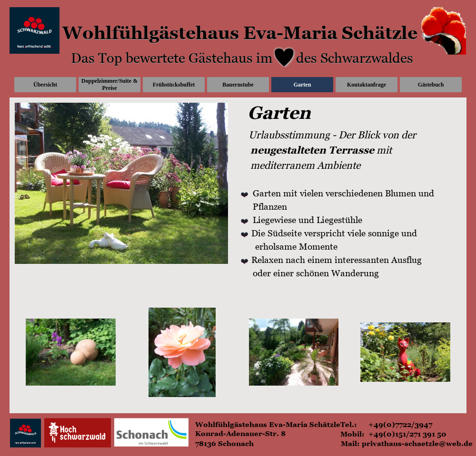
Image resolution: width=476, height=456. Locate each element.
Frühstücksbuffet (174, 85)
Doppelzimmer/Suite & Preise (109, 84)
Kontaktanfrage (367, 85)
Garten (302, 85)
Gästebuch (431, 85)
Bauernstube (238, 85)
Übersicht (45, 85)
